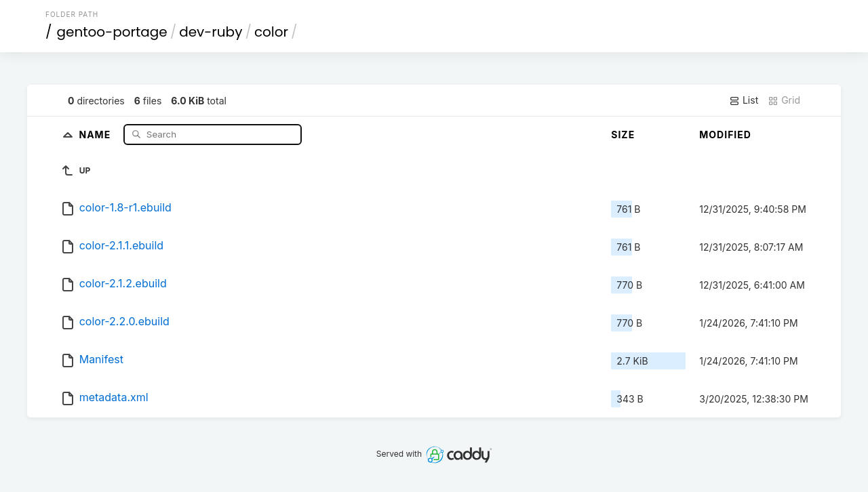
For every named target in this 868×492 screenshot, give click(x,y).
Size (623, 135)
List (744, 100)
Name (97, 134)
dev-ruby (211, 32)
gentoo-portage (112, 32)
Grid (784, 100)
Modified (725, 135)
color (271, 32)
